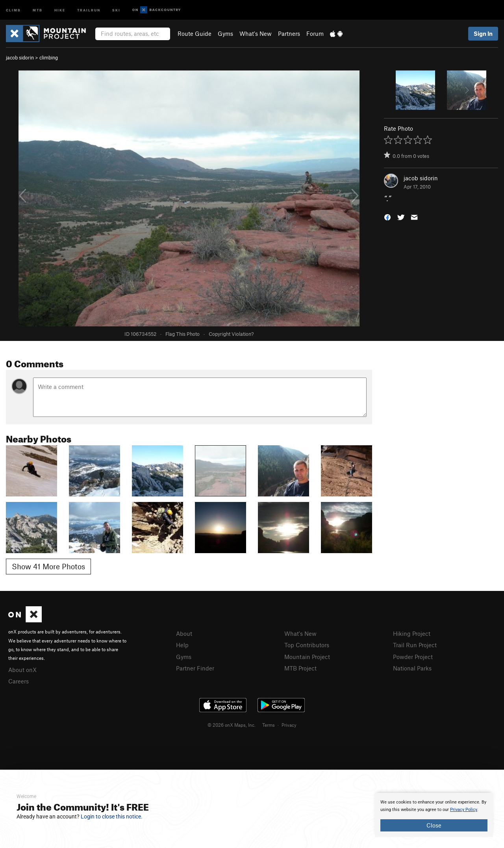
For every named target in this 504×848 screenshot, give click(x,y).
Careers (19, 681)
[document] (434, 815)
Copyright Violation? (231, 334)
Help (182, 645)
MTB (38, 10)
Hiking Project (412, 633)
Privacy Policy (464, 810)
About (184, 633)
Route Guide (195, 33)
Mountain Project (307, 657)
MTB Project (300, 668)
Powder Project (413, 657)
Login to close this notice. (112, 817)
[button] (387, 217)
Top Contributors (307, 645)
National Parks (412, 668)
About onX (22, 670)
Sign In (483, 33)
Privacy (289, 725)
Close (434, 825)
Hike (60, 10)
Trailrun (89, 10)
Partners (289, 33)
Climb (13, 10)
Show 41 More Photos (48, 566)
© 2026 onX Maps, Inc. (232, 725)
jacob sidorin (20, 57)
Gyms (225, 33)
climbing (49, 57)
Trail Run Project (415, 645)
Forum (315, 33)
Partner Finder (195, 668)
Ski (116, 10)
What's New (256, 33)
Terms (269, 725)
